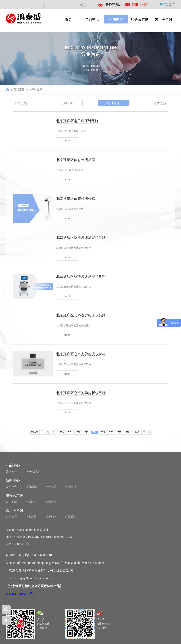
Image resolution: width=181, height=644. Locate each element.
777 (119, 432)
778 (128, 432)
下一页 (147, 432)
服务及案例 (140, 19)
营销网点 (51, 502)
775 (103, 432)
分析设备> (33, 472)
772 (78, 432)
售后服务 (31, 502)
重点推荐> (12, 472)
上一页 (45, 432)
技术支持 (160, 103)
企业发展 (31, 517)
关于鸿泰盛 (164, 19)
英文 (172, 4)
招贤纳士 (51, 517)
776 (111, 432)
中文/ (164, 4)
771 (70, 432)
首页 (68, 19)
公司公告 (21, 103)
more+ (67, 141)
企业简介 (11, 517)
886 (137, 432)
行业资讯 (37, 90)
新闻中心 (116, 19)
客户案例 (11, 502)
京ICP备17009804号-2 (21, 594)
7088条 (34, 432)
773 (87, 432)
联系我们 (71, 517)
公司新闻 (67, 103)
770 (62, 432)
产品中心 (92, 19)
